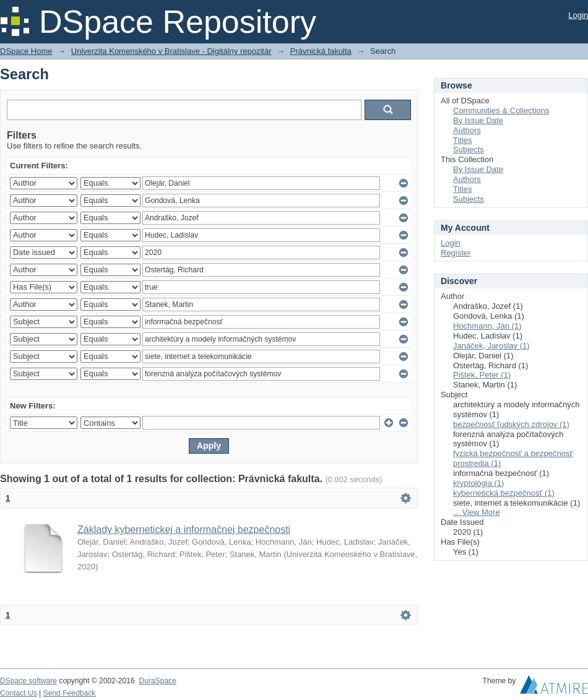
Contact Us (19, 693)
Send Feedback (70, 693)
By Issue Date (478, 120)
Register (456, 253)
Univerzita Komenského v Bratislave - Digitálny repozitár (171, 51)
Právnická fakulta (321, 51)
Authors (467, 130)
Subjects (469, 149)
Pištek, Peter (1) (482, 375)
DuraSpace (157, 681)
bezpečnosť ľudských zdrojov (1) (511, 424)
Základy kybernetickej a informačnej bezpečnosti (184, 529)
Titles (463, 140)
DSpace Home (26, 51)
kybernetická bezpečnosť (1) (504, 493)
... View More (477, 512)
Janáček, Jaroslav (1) (491, 346)
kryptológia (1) (478, 483)
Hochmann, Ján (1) (487, 326)
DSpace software (28, 681)
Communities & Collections (501, 110)
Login (578, 15)
